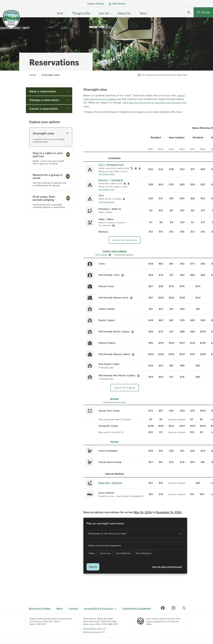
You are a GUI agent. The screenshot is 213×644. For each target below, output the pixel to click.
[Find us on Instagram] (173, 608)
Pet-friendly (102, 255)
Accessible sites (106, 174)
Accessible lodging (124, 255)
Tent (101, 195)
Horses (115, 442)
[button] (189, 12)
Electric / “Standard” (111, 180)
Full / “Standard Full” (111, 165)
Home (33, 75)
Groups (114, 399)
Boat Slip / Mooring (110, 483)
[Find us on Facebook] (163, 608)
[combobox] (135, 534)
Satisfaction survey (94, 632)
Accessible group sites (114, 402)
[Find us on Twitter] (184, 608)
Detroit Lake (107, 367)
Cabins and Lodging (114, 251)
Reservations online (94, 628)
